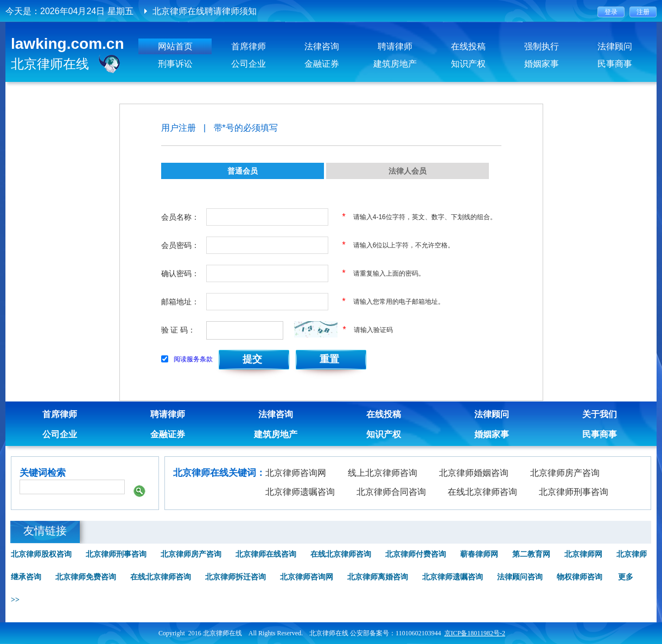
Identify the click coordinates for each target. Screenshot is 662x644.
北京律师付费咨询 (416, 554)
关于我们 (600, 414)
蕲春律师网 (479, 554)
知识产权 (468, 64)
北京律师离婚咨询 (378, 577)
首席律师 (249, 46)
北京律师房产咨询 (565, 473)
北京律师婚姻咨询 (474, 473)
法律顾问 (615, 46)
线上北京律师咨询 (383, 473)
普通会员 (243, 171)
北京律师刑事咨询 (574, 492)
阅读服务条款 (193, 359)
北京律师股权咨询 (41, 554)
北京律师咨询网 (296, 473)
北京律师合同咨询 (391, 492)
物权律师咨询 (580, 577)
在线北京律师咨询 (482, 492)
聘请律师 (395, 46)
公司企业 (249, 64)
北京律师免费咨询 (86, 577)
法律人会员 (408, 171)
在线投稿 (468, 46)
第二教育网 (531, 554)
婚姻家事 (542, 64)
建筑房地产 (395, 64)
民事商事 (615, 64)
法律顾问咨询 (520, 577)
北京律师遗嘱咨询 (300, 492)
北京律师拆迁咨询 (235, 577)
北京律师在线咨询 (266, 554)
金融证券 (322, 64)
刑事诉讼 (175, 64)
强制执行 (542, 46)
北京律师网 (583, 554)
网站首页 (175, 46)
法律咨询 (322, 46)
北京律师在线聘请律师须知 (205, 11)
